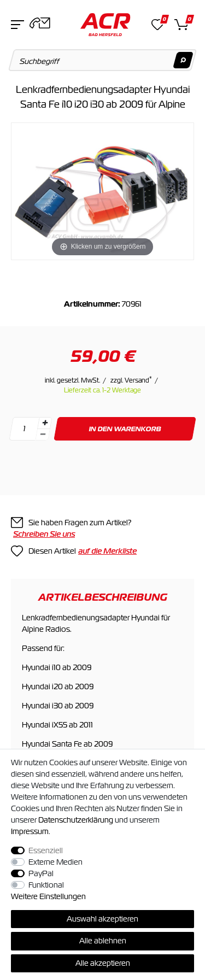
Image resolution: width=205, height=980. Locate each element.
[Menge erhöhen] (45, 423)
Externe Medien (55, 862)
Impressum (30, 831)
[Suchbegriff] (103, 60)
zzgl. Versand (131, 380)
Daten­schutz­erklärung (76, 820)
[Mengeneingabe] (24, 429)
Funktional (46, 885)
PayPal (41, 873)
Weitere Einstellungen (48, 896)
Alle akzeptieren (103, 963)
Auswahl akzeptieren (102, 919)
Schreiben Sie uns (44, 534)
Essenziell (46, 850)
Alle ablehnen (103, 941)
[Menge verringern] (43, 435)
